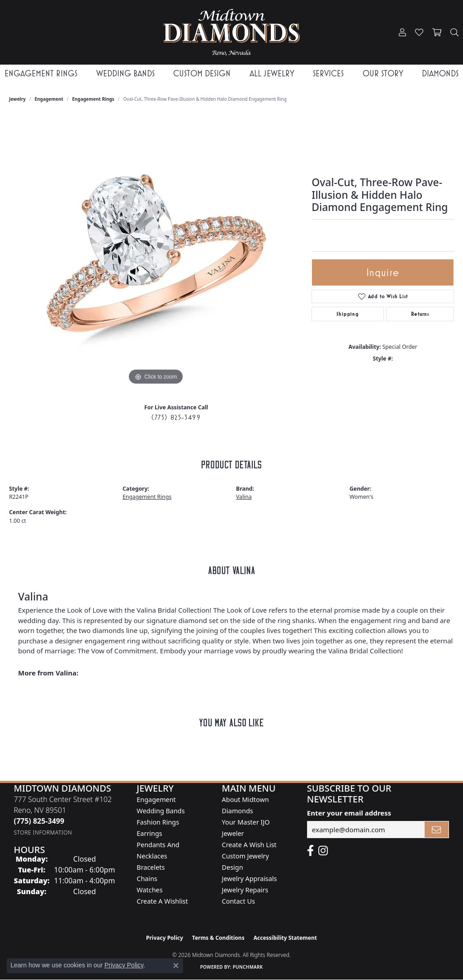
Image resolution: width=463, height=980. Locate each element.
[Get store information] (43, 832)
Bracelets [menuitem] (151, 867)
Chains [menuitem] (147, 879)
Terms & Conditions (218, 938)
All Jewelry (272, 73)
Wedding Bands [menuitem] (161, 811)
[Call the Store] (39, 821)
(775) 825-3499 (176, 417)
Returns (420, 314)
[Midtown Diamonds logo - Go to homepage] (232, 32)
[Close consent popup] (176, 966)
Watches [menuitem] (149, 890)
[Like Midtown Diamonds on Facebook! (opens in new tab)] (310, 851)
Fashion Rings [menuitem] (158, 822)
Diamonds (440, 73)
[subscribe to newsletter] (437, 830)
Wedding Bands (125, 73)
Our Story (383, 73)
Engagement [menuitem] (156, 799)
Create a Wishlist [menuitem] (162, 901)
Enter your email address (349, 813)
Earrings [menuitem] (149, 833)
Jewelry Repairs (245, 890)
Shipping (347, 314)
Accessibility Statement (285, 938)
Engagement (49, 99)
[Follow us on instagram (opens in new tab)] (323, 851)
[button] (402, 33)
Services (328, 73)
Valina (244, 497)
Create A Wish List (249, 845)
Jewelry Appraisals (250, 879)
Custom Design (202, 73)
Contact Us (239, 901)
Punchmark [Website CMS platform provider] (248, 967)
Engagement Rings (41, 73)
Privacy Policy (165, 938)
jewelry (17, 99)
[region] (156, 252)
